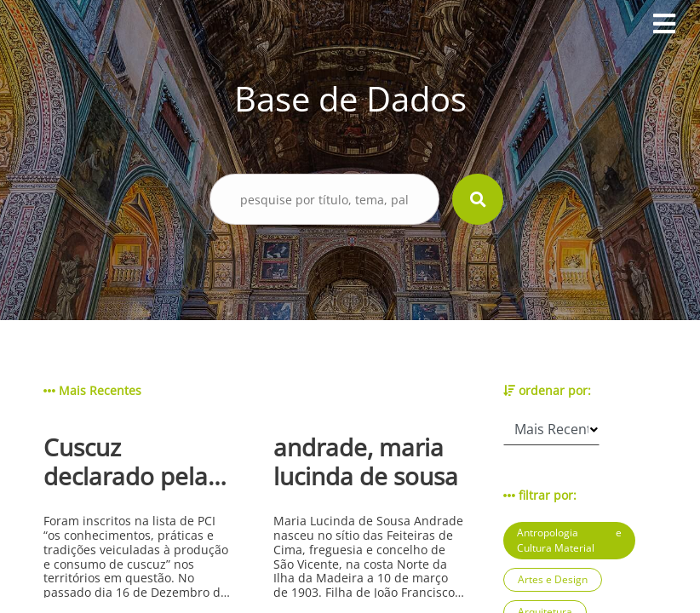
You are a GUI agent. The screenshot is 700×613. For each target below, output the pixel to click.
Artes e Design (553, 579)
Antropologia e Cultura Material (569, 540)
